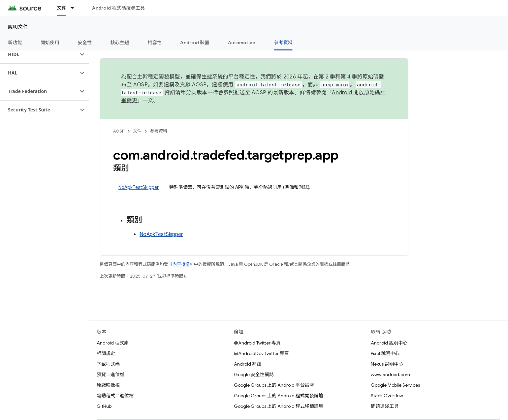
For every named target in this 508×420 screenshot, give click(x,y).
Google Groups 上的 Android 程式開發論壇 (279, 396)
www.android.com (390, 375)
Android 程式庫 (113, 343)
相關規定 (106, 353)
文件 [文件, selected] (62, 8)
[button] (39, 54)
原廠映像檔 (108, 385)
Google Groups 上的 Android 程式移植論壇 (279, 406)
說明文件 (18, 27)
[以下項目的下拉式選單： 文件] (75, 8)
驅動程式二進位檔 (115, 396)
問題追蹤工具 (385, 406)
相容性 (155, 43)
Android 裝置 (195, 43)
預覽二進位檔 (111, 375)
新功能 (15, 43)
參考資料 (159, 131)
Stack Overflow (387, 396)
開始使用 (50, 43)
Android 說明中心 (389, 343)
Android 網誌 (248, 364)
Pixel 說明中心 (385, 353)
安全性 (85, 43)
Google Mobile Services (395, 385)
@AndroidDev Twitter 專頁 (261, 353)
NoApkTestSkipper (139, 187)
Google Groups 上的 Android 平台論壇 (274, 385)
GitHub (104, 406)
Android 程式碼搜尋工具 (118, 8)
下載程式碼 (108, 364)
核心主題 (120, 43)
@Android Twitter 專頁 (257, 343)
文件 (137, 131)
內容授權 (181, 264)
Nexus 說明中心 (387, 364)
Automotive (242, 43)
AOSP (119, 131)
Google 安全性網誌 (254, 375)
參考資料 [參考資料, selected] (283, 43)
